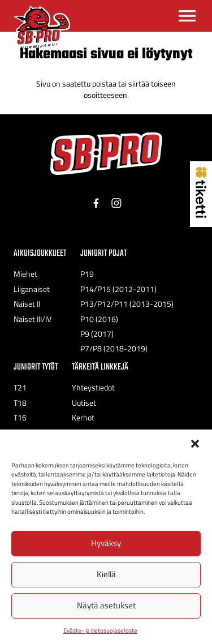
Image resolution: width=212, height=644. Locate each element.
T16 (20, 418)
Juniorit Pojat (103, 253)
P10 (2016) (99, 319)
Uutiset (84, 403)
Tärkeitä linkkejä (100, 367)
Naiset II (27, 304)
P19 (87, 274)
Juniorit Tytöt (36, 367)
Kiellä (106, 574)
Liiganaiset (32, 289)
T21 (20, 388)
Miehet (25, 274)
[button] (195, 444)
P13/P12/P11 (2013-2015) (127, 304)
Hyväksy (106, 543)
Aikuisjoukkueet (40, 253)
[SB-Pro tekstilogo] (106, 154)
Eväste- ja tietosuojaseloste (100, 630)
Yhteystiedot (93, 388)
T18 (20, 403)
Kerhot (83, 418)
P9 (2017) (97, 334)
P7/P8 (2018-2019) (114, 349)
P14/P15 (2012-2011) (118, 289)
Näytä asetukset (106, 605)
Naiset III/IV (33, 319)
